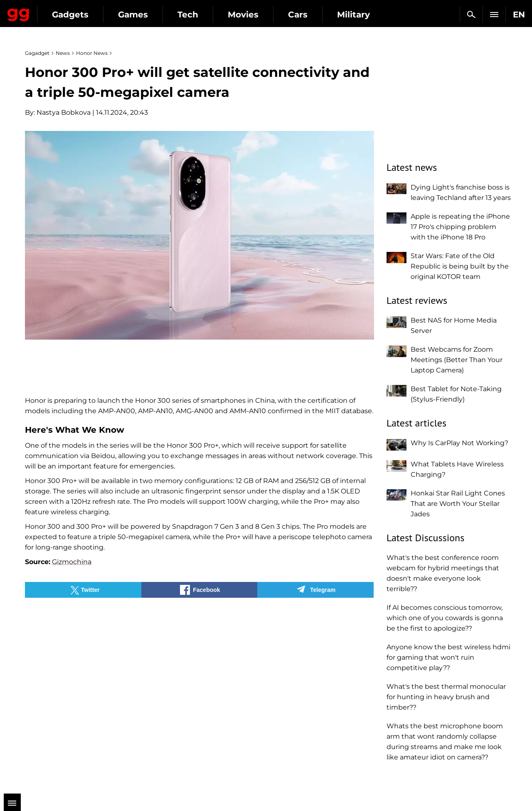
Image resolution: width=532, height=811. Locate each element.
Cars (373, 15)
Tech (263, 15)
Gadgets (145, 15)
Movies (318, 15)
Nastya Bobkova (64, 112)
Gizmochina (72, 562)
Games (208, 15)
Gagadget (56, 11)
